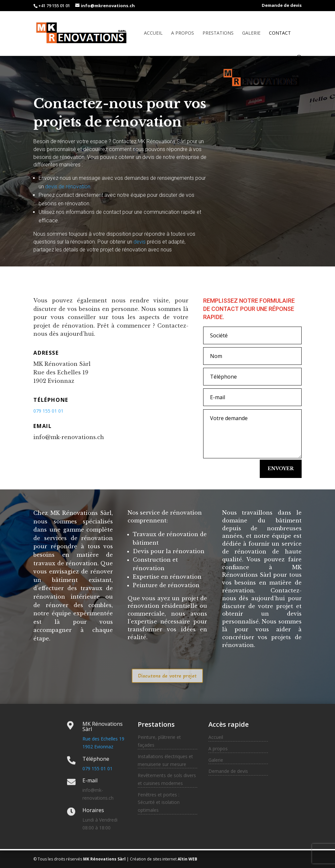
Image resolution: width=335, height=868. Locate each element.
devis (140, 242)
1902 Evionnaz (98, 747)
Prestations (218, 33)
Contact (280, 33)
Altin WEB (187, 859)
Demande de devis (282, 6)
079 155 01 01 (97, 768)
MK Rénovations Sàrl (104, 859)
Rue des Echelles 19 (103, 739)
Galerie (251, 33)
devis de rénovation (68, 187)
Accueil (153, 33)
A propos (183, 33)
